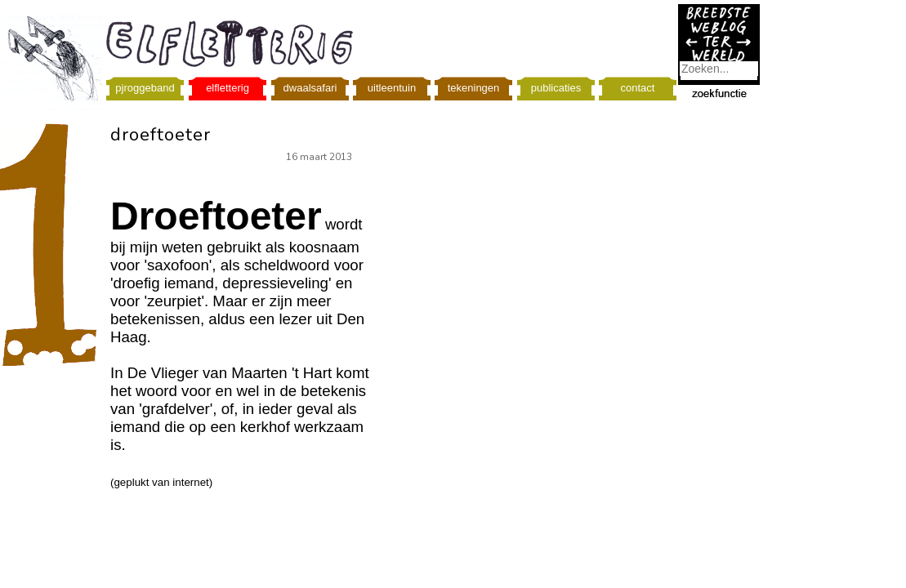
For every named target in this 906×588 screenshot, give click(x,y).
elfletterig (228, 88)
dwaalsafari (310, 88)
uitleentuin (392, 88)
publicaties (556, 88)
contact (638, 88)
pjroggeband (145, 88)
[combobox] (719, 69)
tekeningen (474, 88)
